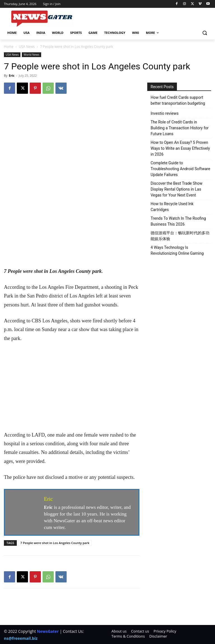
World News (31, 55)
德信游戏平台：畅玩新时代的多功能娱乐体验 (180, 236)
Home (9, 47)
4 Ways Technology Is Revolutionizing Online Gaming (177, 250)
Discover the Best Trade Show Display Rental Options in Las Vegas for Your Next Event (177, 189)
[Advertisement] (72, 226)
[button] (205, 33)
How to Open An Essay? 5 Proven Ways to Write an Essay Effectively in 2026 (180, 148)
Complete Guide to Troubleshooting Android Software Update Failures (180, 169)
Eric (11, 75)
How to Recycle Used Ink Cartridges (172, 207)
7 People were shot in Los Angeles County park (55, 543)
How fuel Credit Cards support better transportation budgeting (178, 100)
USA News (27, 47)
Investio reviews (165, 113)
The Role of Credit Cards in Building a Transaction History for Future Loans (180, 128)
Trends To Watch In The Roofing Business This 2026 (178, 221)
